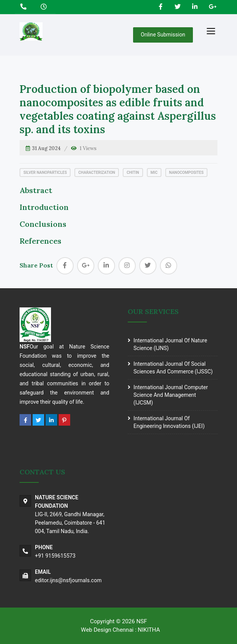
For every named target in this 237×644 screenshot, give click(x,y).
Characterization (97, 173)
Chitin (133, 173)
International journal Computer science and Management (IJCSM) (171, 395)
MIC (154, 173)
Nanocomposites (186, 173)
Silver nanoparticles (45, 173)
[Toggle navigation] (211, 31)
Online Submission (163, 35)
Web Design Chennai (107, 630)
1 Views (88, 148)
